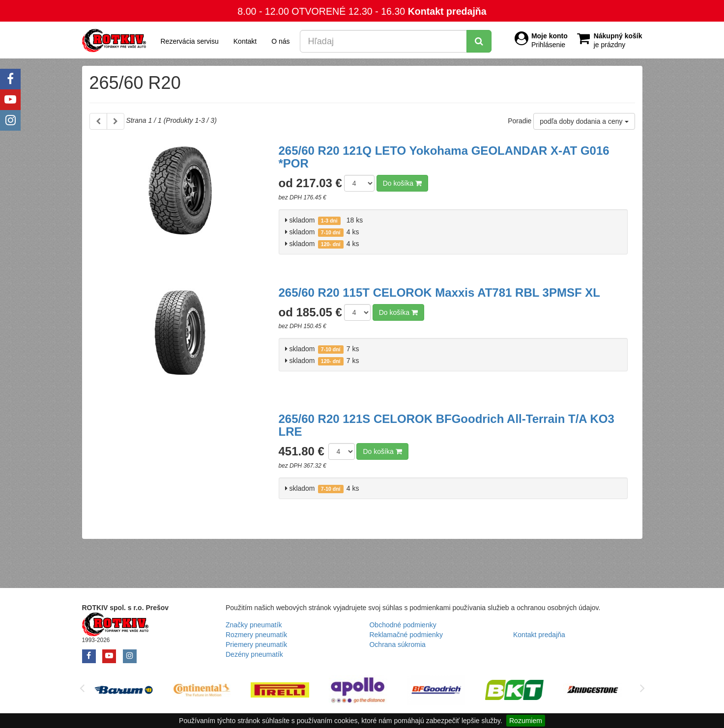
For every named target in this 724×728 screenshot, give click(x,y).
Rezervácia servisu (190, 41)
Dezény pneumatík (254, 654)
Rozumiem (526, 721)
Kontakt (245, 41)
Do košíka (402, 183)
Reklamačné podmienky (406, 635)
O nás (280, 41)
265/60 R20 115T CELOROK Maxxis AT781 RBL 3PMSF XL (439, 293)
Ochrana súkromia (397, 644)
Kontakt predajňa (447, 11)
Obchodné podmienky (403, 625)
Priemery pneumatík (256, 644)
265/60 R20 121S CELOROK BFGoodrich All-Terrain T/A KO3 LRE (447, 425)
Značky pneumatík (254, 625)
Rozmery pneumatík (256, 635)
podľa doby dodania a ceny (584, 121)
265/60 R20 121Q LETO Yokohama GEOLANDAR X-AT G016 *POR (444, 157)
